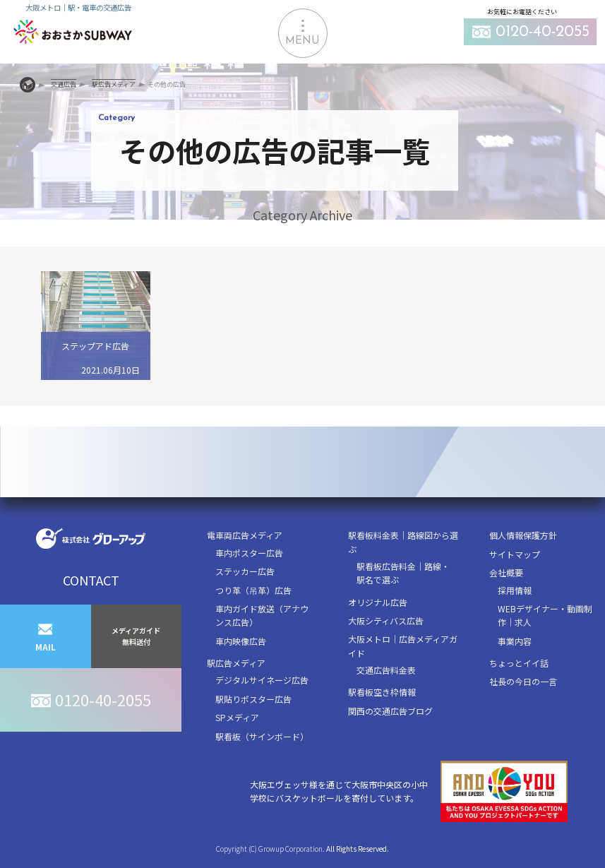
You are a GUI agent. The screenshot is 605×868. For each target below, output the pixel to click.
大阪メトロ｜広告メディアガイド (403, 646)
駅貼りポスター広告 (253, 699)
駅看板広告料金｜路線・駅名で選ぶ (403, 573)
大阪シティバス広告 (386, 620)
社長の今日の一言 (523, 681)
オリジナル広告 (378, 602)
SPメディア (237, 717)
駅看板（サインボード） (262, 736)
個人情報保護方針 (523, 535)
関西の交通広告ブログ (390, 711)
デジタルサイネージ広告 (262, 680)
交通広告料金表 (386, 670)
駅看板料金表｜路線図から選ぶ (403, 542)
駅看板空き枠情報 (382, 692)
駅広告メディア (236, 663)
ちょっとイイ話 (519, 663)
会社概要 (506, 572)
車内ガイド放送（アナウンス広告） (262, 615)
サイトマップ (515, 554)
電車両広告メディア (245, 535)
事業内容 (515, 641)
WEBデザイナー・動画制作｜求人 (545, 615)
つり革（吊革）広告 (253, 590)
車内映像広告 (241, 641)
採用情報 (515, 590)
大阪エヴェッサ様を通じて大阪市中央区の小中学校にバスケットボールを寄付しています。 (409, 791)
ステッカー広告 (245, 571)
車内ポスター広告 (249, 553)
